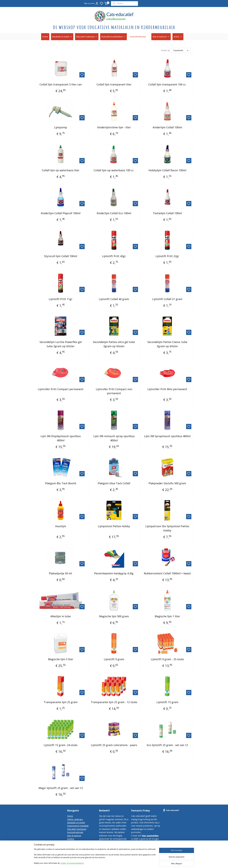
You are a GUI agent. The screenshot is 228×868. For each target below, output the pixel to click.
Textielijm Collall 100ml (167, 213)
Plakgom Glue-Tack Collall (114, 483)
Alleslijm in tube (61, 616)
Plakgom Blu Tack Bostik (61, 483)
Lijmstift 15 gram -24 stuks (61, 745)
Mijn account (91, 3)
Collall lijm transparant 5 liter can (61, 84)
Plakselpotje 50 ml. (61, 573)
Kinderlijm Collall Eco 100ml (114, 213)
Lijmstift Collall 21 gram (167, 299)
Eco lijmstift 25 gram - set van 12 (167, 745)
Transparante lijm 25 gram (61, 702)
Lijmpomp (61, 127)
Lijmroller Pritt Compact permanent (61, 389)
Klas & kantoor (161, 37)
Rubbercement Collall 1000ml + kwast (167, 573)
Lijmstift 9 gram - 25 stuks (167, 659)
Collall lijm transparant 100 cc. (167, 84)
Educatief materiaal (87, 37)
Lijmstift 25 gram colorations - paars (114, 745)
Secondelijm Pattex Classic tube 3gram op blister (167, 344)
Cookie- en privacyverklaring (72, 863)
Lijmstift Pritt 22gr (167, 256)
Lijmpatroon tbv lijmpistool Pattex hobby (167, 528)
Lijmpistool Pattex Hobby (114, 526)
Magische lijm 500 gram (114, 616)
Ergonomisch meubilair (78, 826)
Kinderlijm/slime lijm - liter (114, 127)
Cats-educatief (171, 810)
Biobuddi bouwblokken (113, 37)
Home (45, 37)
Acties (178, 37)
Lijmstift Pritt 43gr (114, 256)
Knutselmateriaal (139, 37)
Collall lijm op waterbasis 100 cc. (114, 170)
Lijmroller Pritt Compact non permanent (114, 391)
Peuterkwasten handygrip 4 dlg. (114, 573)
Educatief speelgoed (77, 829)
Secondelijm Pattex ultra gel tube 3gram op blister (114, 344)
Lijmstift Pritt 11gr (61, 299)
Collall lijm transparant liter (114, 84)
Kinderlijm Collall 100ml (167, 127)
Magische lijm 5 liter (61, 659)
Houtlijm (61, 526)
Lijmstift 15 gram (167, 702)
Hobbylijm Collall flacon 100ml (167, 170)
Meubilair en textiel (76, 823)
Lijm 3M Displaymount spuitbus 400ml (61, 438)
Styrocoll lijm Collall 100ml (61, 256)
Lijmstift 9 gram (114, 659)
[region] (95, 857)
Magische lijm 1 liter (167, 616)
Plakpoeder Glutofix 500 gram (167, 483)
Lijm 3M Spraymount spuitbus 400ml (167, 436)
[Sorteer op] (181, 50)
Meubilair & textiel (62, 37)
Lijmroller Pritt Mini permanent (167, 389)
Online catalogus (75, 819)
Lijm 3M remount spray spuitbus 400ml (114, 438)
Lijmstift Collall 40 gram (114, 299)
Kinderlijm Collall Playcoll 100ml (61, 213)
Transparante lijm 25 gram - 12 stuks (114, 702)
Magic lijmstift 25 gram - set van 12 (61, 788)
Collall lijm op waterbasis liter (61, 170)
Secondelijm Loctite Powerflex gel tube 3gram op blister (61, 344)
